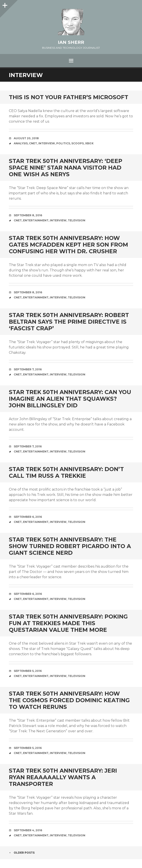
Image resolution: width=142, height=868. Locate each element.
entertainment (36, 220)
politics (63, 143)
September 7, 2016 (28, 369)
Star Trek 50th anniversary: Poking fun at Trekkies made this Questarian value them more (68, 623)
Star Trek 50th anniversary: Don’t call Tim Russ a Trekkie (66, 472)
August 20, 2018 (26, 138)
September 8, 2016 (28, 215)
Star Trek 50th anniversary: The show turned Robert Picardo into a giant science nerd (70, 546)
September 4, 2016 (28, 830)
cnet (33, 143)
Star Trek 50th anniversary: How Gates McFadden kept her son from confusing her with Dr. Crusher (68, 245)
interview (47, 143)
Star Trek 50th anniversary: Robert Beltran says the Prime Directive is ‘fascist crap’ (69, 322)
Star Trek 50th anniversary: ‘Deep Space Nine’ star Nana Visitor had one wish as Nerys (66, 168)
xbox (89, 143)
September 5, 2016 (28, 671)
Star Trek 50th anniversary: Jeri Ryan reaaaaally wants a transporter (63, 777)
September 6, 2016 (28, 517)
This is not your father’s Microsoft (69, 97)
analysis (21, 143)
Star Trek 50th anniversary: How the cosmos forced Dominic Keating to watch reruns (69, 700)
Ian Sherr (71, 42)
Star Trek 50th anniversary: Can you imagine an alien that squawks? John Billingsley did (70, 399)
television (77, 220)
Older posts (22, 853)
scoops (78, 143)
